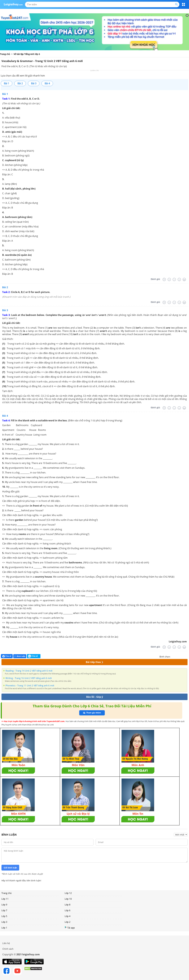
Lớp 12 (68, 893)
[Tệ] (169, 279)
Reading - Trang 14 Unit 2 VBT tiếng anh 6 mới (29, 671)
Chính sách (8, 949)
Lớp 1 (4, 928)
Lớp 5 (4, 916)
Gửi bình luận (10, 868)
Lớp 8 (68, 905)
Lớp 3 (4, 922)
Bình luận (20, 656)
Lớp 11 (5, 899)
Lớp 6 (68, 910)
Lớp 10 (68, 899)
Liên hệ (6, 943)
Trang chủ (6, 893)
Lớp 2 (68, 922)
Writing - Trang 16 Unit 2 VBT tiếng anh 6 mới (29, 678)
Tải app (70, 928)
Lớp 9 (4, 905)
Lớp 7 (4, 910)
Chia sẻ (7, 656)
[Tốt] (179, 279)
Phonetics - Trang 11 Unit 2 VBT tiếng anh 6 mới (30, 685)
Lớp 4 (68, 916)
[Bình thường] (174, 279)
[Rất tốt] (184, 279)
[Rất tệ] (164, 279)
